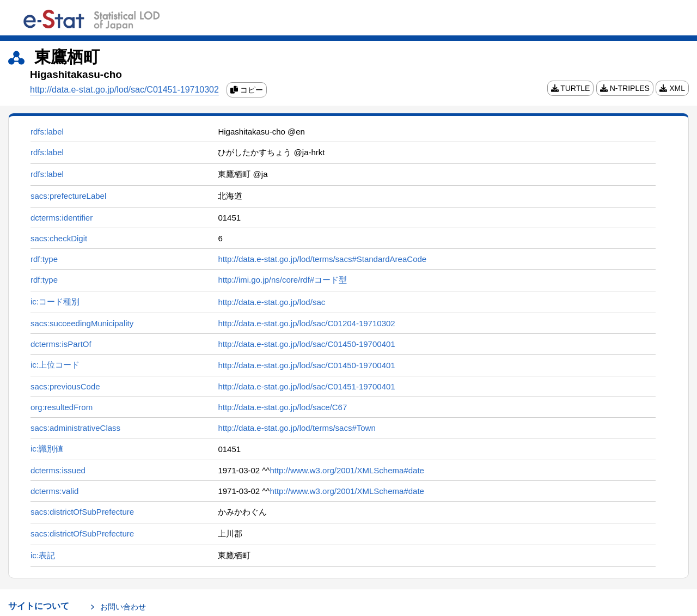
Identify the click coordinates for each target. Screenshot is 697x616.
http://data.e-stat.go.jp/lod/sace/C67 (282, 407)
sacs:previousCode (65, 386)
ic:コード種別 (55, 301)
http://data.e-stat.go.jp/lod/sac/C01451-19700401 (306, 386)
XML (672, 88)
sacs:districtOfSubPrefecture (82, 512)
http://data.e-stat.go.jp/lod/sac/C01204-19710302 (306, 323)
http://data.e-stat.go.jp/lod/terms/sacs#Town (296, 428)
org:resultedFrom (62, 407)
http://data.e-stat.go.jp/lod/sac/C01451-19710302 (124, 90)
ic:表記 (43, 555)
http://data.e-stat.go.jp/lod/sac (271, 302)
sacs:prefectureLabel (68, 196)
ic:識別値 (47, 449)
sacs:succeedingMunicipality (82, 323)
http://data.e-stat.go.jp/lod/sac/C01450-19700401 (306, 344)
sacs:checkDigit (59, 238)
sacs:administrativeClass (75, 428)
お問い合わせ (123, 607)
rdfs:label (47, 132)
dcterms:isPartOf (61, 344)
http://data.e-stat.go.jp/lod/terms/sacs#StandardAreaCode (322, 259)
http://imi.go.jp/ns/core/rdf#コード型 (282, 280)
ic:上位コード (55, 365)
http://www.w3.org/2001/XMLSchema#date (347, 470)
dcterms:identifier (62, 218)
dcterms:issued (58, 470)
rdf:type (44, 259)
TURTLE (571, 88)
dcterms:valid (54, 491)
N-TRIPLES (625, 88)
